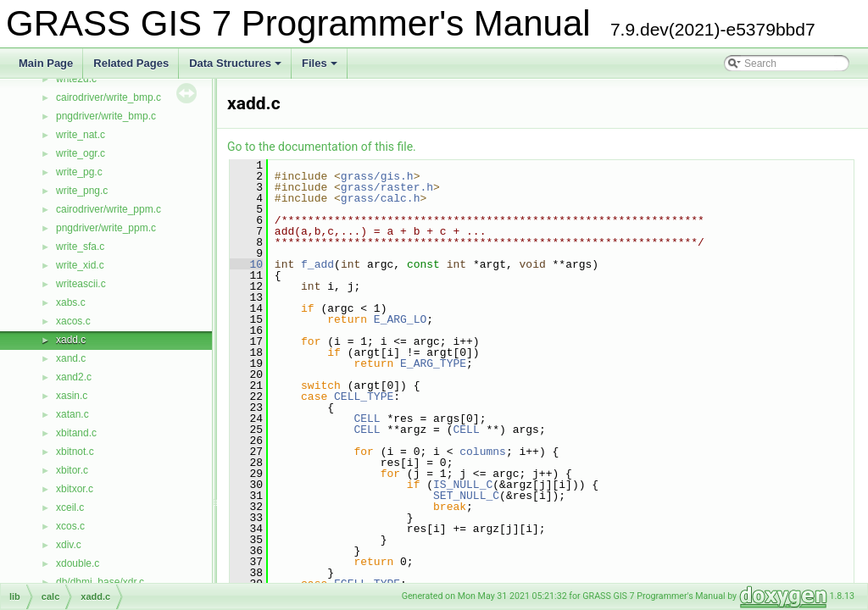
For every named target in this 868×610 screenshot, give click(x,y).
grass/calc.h (381, 198)
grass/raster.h (387, 187)
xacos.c (73, 321)
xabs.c (71, 302)
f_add (317, 264)
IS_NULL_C (463, 485)
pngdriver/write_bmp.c (106, 116)
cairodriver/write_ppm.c (108, 209)
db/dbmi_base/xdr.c (100, 582)
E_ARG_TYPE (433, 363)
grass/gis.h (377, 176)
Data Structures (236, 68)
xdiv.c (69, 545)
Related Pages (131, 63)
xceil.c (70, 507)
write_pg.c (79, 172)
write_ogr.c (81, 153)
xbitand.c (76, 433)
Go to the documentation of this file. (322, 147)
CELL (367, 419)
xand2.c (74, 377)
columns (483, 452)
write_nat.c (81, 135)
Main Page (46, 63)
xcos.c (70, 526)
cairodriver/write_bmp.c (108, 97)
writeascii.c (81, 284)
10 (246, 264)
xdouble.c (78, 563)
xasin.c (72, 396)
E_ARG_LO (400, 319)
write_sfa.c (80, 247)
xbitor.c (72, 470)
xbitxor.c (75, 489)
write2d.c (76, 79)
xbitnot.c (75, 452)
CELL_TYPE (364, 396)
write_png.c (82, 191)
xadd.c (71, 340)
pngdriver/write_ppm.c (106, 228)
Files (321, 68)
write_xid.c (80, 265)
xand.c (71, 358)
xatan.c (72, 414)
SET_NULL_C (466, 496)
